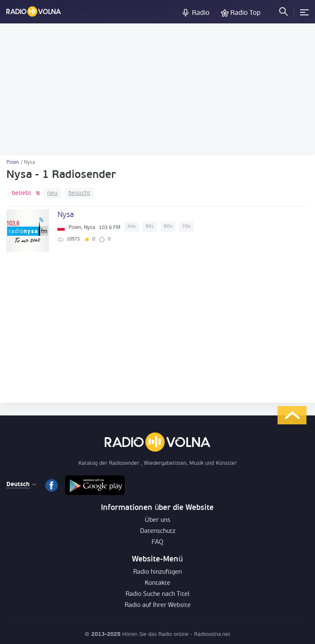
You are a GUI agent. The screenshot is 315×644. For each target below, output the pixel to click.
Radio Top (245, 13)
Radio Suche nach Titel (157, 594)
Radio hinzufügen (157, 572)
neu (52, 193)
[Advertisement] (157, 89)
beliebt (21, 193)
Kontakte (157, 583)
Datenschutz (158, 531)
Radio (201, 13)
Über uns (157, 520)
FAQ (157, 542)
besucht (79, 193)
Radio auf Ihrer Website (158, 605)
